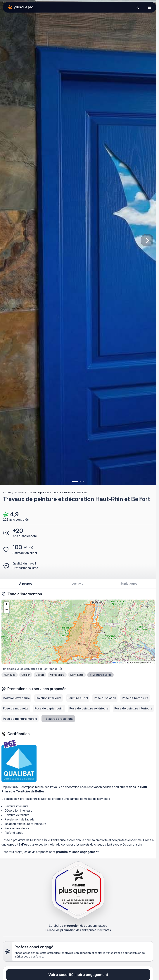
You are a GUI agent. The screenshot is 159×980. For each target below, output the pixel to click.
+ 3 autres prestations (58, 719)
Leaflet (117, 663)
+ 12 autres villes (100, 675)
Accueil (7, 492)
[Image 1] (75, 482)
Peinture (19, 492)
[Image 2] (80, 482)
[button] (6, 605)
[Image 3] (83, 482)
